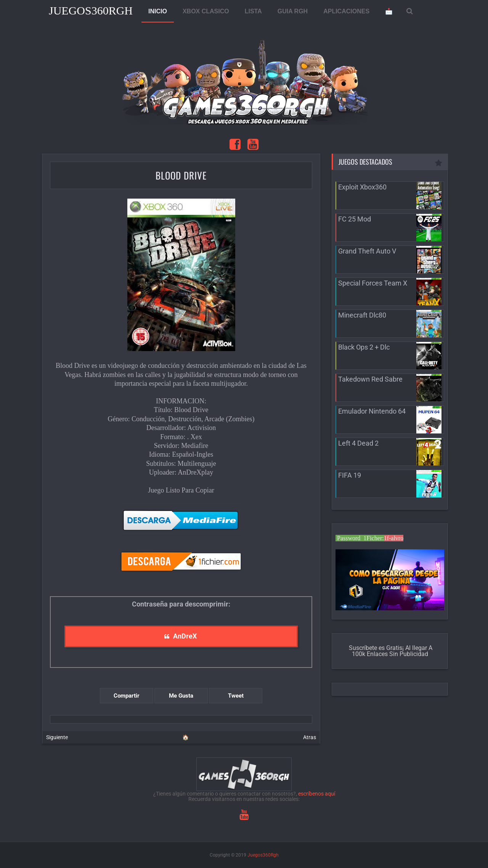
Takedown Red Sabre (370, 379)
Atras (310, 737)
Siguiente (57, 737)
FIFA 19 (350, 475)
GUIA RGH (293, 11)
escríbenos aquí (317, 794)
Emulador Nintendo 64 (372, 411)
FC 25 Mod (355, 219)
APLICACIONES (346, 11)
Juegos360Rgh (91, 10)
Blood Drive (181, 175)
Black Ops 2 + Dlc (364, 347)
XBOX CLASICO (206, 11)
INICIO (158, 11)
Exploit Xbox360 (362, 187)
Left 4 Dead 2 (358, 443)
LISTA (253, 11)
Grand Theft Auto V (367, 251)
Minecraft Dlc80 (362, 315)
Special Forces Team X (373, 283)
